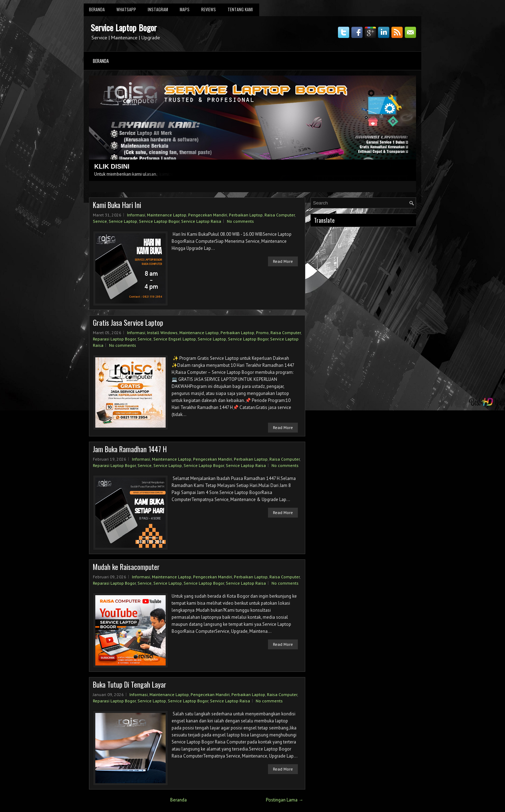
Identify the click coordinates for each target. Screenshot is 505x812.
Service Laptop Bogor (124, 27)
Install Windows (162, 333)
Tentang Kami (240, 9)
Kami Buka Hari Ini (117, 205)
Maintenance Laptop (167, 215)
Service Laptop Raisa (201, 221)
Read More (283, 261)
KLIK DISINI (112, 167)
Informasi (136, 215)
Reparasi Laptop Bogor (114, 339)
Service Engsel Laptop (175, 339)
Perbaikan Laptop (246, 215)
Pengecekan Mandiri (208, 215)
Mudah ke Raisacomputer (126, 567)
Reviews (209, 9)
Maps (185, 9)
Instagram (158, 9)
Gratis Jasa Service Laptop (128, 323)
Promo (262, 333)
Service (100, 221)
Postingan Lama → (285, 800)
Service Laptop (123, 221)
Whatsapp (126, 9)
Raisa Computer (280, 215)
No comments (240, 221)
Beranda (97, 9)
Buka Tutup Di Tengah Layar (130, 684)
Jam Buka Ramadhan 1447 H (130, 449)
